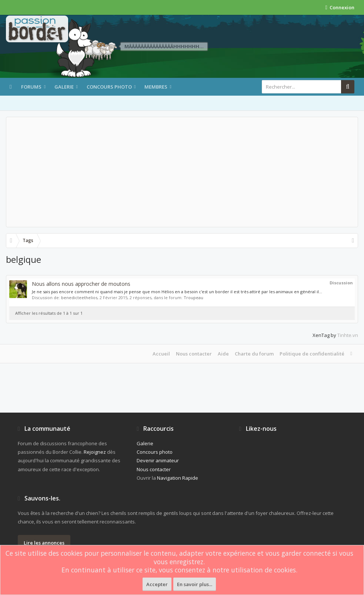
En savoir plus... (195, 584)
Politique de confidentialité (312, 354)
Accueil (161, 354)
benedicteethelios (79, 297)
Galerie (64, 87)
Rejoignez (95, 452)
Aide (223, 354)
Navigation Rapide (178, 478)
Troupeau (193, 297)
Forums (31, 87)
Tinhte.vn (348, 335)
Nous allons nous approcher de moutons (81, 284)
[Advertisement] (182, 172)
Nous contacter (194, 354)
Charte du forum (254, 354)
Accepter (157, 584)
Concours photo (109, 87)
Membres (156, 87)
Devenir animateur (158, 460)
